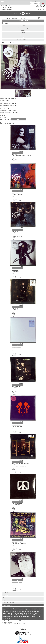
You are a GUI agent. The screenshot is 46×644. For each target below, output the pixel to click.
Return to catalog (23, 28)
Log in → (31, 1)
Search (8, 18)
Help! (4, 600)
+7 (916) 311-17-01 (7, 7)
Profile (23, 30)
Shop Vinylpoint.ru (8, 605)
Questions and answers (23, 40)
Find (39, 18)
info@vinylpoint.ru (6, 9)
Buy (18, 119)
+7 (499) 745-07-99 (7, 5)
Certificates (23, 35)
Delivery (5, 598)
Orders (23, 33)
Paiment (5, 595)
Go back (23, 26)
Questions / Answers (8, 603)
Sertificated (6, 593)
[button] (44, 46)
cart (37, 1)
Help (23, 37)
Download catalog (23, 21)
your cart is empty (35, 3)
